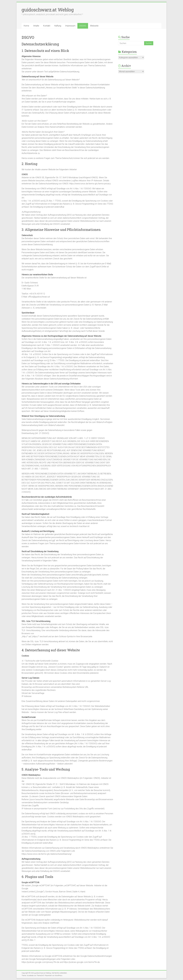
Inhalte (36, 26)
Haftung (58, 26)
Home (26, 26)
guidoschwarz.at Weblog (48, 10)
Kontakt (47, 26)
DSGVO (83, 26)
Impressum (70, 26)
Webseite (94, 26)
